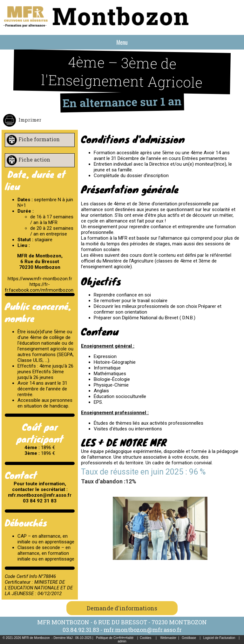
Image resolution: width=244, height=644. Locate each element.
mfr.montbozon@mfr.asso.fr (143, 630)
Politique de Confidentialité (115, 638)
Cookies (146, 638)
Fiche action (34, 159)
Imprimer (29, 120)
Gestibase (189, 638)
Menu (122, 42)
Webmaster (168, 638)
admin (122, 641)
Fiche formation (39, 139)
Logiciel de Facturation (219, 638)
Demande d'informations (122, 608)
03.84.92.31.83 (81, 630)
